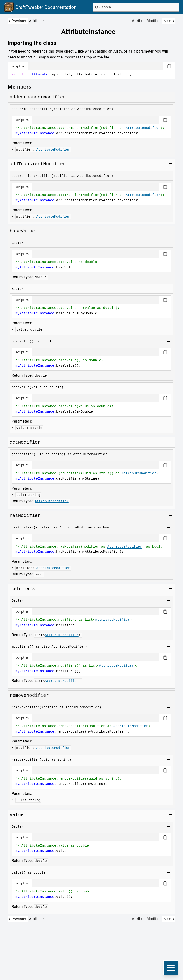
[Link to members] (23, 87)
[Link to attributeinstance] (92, 32)
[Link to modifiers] (22, 589)
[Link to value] (17, 815)
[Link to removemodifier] (29, 696)
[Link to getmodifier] (25, 442)
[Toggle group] (171, 97)
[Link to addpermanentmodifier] (38, 97)
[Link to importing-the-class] (35, 43)
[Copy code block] (169, 66)
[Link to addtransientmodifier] (38, 164)
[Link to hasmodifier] (25, 516)
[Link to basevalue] (22, 231)
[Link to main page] (40, 7)
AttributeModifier (143, 128)
